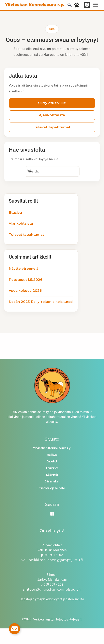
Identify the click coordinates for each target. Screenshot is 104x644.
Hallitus (52, 455)
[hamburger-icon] (95, 5)
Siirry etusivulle (52, 103)
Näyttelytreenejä (24, 269)
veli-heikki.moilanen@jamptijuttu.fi (52, 560)
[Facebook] (52, 514)
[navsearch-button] (70, 6)
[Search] (29, 171)
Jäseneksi (52, 481)
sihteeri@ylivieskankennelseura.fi (52, 589)
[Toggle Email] (14, 629)
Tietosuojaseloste (52, 488)
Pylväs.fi (76, 619)
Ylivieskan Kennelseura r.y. (52, 448)
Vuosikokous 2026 (25, 291)
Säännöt (52, 475)
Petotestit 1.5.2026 (26, 280)
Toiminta (52, 468)
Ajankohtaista (52, 115)
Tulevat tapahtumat (52, 127)
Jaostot (52, 461)
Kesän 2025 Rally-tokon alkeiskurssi (41, 302)
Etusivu (15, 213)
